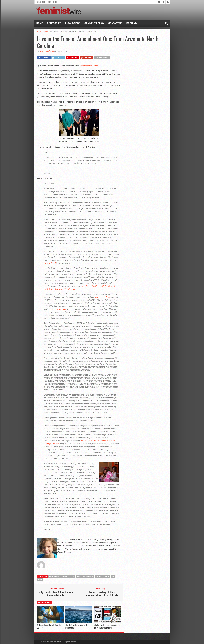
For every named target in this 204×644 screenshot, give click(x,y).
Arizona (64, 576)
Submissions (73, 23)
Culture (45, 32)
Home (40, 23)
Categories (54, 23)
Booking (132, 23)
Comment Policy (94, 23)
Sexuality (106, 576)
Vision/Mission (41, 2)
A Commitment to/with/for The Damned (49, 626)
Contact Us (115, 23)
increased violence (103, 297)
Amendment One (54, 576)
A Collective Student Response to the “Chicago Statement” (106, 626)
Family (79, 576)
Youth (40, 579)
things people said (59, 309)
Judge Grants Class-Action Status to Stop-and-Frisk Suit (56, 594)
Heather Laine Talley (89, 66)
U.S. (113, 576)
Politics (98, 576)
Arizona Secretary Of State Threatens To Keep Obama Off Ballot (102, 594)
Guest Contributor (47, 51)
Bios (49, 2)
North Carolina (88, 576)
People (56, 2)
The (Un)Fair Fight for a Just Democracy (76, 626)
